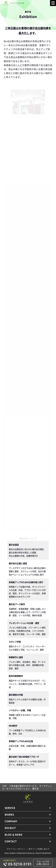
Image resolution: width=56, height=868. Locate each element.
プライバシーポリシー (16, 849)
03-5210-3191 (20, 864)
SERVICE (10, 808)
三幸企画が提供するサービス (23, 786)
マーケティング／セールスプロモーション (27, 787)
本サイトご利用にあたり (39, 849)
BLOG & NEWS (13, 835)
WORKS (9, 815)
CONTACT (11, 841)
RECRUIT (10, 828)
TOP (4, 786)
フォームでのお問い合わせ (43, 863)
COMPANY (11, 821)
